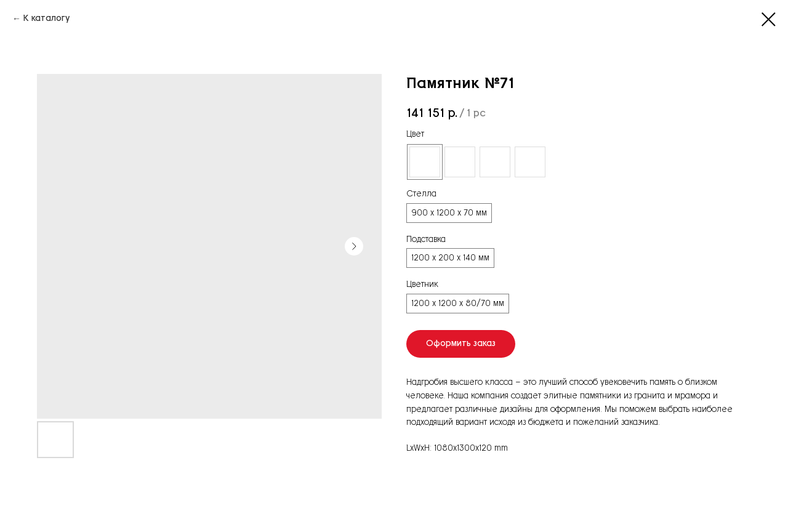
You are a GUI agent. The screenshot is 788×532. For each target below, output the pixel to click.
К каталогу (46, 18)
